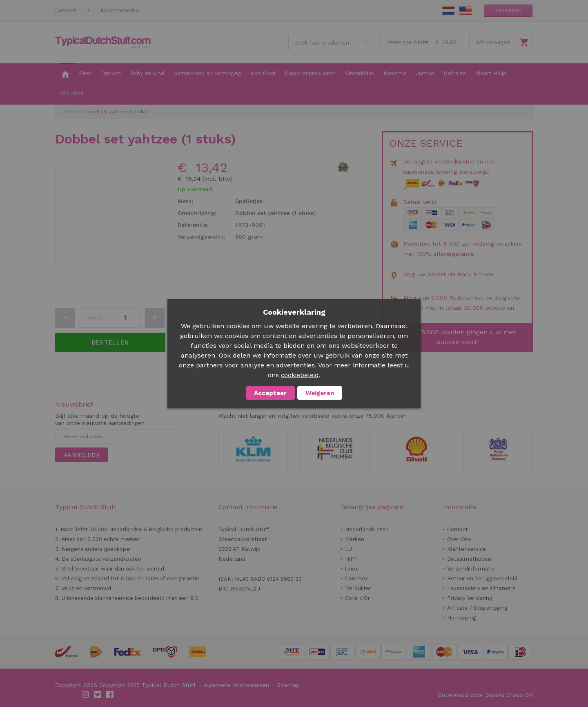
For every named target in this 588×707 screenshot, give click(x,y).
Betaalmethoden (469, 559)
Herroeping (461, 618)
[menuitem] (65, 74)
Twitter (98, 695)
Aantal (97, 318)
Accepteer (270, 393)
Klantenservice (120, 10)
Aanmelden (509, 10)
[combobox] (331, 43)
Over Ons (459, 539)
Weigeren (320, 393)
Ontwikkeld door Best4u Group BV (485, 695)
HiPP (351, 559)
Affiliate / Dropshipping (477, 608)
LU (349, 549)
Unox (352, 569)
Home (70, 112)
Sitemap (288, 685)
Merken (355, 539)
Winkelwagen (493, 42)
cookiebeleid (300, 375)
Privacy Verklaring (470, 598)
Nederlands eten (367, 529)
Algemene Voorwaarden (236, 685)
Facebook (110, 695)
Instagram (86, 695)
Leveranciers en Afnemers (481, 588)
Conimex (356, 578)
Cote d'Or (357, 598)
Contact (66, 10)
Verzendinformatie (471, 569)
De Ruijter (358, 588)
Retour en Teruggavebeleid (482, 578)
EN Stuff (465, 11)
